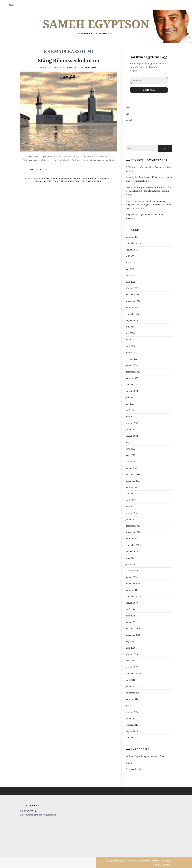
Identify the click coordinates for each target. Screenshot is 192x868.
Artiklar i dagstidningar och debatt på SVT (146, 756)
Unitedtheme (162, 864)
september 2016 (133, 673)
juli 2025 (130, 256)
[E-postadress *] (149, 80)
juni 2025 (130, 263)
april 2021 (130, 500)
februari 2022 (132, 462)
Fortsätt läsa (39, 170)
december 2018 (133, 629)
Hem (128, 107)
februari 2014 (132, 712)
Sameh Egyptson (96, 24)
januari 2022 (132, 468)
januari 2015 (132, 686)
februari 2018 (132, 654)
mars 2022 (131, 455)
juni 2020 (130, 564)
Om (127, 114)
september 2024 (133, 314)
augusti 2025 (132, 250)
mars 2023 (131, 417)
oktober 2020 (132, 539)
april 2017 (130, 661)
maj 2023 (130, 404)
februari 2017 (132, 667)
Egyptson (91, 67)
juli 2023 (130, 397)
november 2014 (133, 693)
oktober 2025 (132, 237)
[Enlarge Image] (111, 78)
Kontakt (129, 120)
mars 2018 (131, 648)
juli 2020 (130, 558)
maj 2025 (130, 269)
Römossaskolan (93, 181)
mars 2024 (131, 352)
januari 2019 (132, 622)
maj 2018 (130, 641)
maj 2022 (130, 442)
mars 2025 (131, 282)
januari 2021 (132, 519)
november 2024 (133, 301)
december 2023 (133, 372)
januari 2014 (132, 718)
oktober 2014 (132, 699)
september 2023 (133, 385)
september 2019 (133, 596)
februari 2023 (132, 423)
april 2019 (130, 609)
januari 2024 (132, 365)
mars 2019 (131, 616)
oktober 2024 (132, 308)
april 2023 (130, 410)
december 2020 (133, 526)
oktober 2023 (132, 378)
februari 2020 (132, 571)
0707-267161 (31, 811)
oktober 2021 (132, 487)
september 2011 (133, 738)
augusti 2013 (132, 731)
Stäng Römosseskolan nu (69, 61)
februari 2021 (132, 513)
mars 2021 (131, 507)
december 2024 (133, 295)
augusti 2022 (132, 436)
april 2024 (130, 346)
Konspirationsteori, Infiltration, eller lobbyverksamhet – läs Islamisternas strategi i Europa (148, 191)
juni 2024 (130, 333)
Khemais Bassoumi (70, 181)
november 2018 (133, 635)
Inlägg (45, 178)
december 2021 (133, 475)
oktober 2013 (132, 725)
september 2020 (133, 545)
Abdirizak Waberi (71, 178)
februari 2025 (132, 288)
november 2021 (133, 481)
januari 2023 (132, 429)
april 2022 (130, 449)
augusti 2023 (132, 391)
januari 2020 (132, 577)
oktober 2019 (132, 590)
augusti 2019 (132, 603)
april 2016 (130, 680)
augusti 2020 (132, 552)
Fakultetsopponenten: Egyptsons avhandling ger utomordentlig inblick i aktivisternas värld (149, 205)
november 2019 (133, 584)
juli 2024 (130, 327)
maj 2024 (130, 340)
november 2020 (133, 532)
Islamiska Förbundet (97, 178)
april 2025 (130, 275)
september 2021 (133, 494)
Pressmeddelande (134, 769)
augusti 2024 (132, 320)
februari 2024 (132, 359)
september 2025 (133, 243)
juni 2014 (130, 706)
